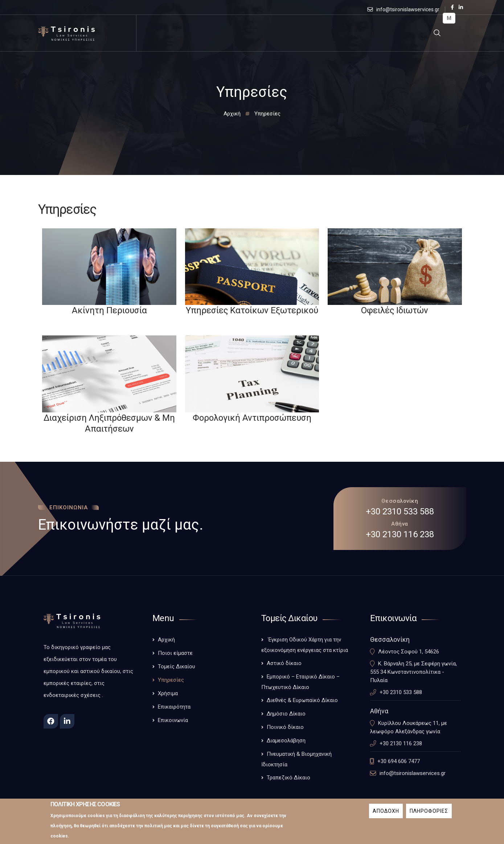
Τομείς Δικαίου (177, 666)
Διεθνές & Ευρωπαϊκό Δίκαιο (302, 700)
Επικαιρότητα (174, 707)
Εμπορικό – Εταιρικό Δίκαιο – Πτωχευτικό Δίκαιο (300, 682)
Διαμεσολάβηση (286, 741)
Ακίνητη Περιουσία (109, 310)
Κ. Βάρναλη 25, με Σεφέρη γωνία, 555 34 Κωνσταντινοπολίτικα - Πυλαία (413, 672)
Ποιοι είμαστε (175, 653)
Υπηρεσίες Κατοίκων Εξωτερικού (252, 310)
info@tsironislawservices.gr (408, 9)
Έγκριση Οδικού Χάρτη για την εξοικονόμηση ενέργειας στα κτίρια (305, 645)
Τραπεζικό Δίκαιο (288, 778)
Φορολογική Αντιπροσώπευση (252, 418)
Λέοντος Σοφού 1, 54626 (409, 652)
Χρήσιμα (168, 693)
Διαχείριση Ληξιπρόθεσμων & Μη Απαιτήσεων (109, 423)
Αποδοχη (386, 814)
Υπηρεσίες (171, 680)
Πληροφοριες (429, 814)
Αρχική (232, 114)
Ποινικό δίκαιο (285, 727)
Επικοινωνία (173, 720)
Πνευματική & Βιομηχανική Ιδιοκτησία (296, 759)
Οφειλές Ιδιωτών (395, 310)
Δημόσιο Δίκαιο (286, 714)
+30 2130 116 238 (400, 534)
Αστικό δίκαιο (284, 663)
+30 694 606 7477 (399, 761)
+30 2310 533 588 (400, 511)
